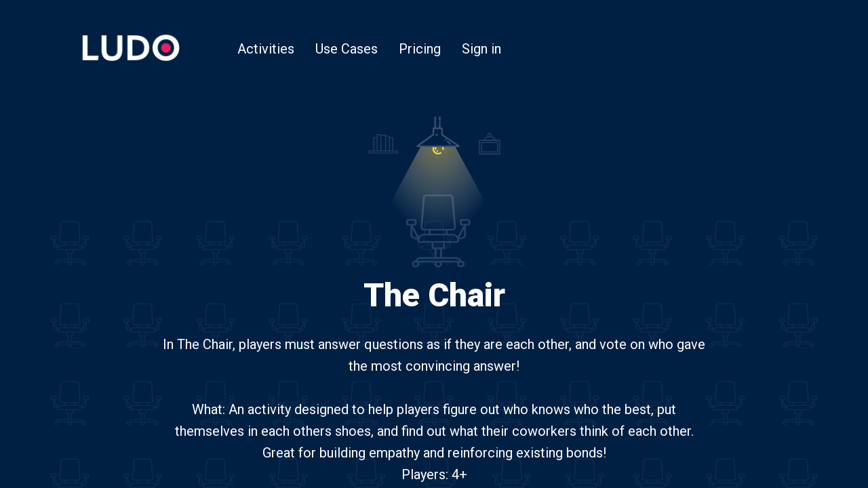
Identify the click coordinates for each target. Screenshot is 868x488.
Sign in (481, 49)
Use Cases (347, 49)
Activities (266, 49)
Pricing (420, 49)
